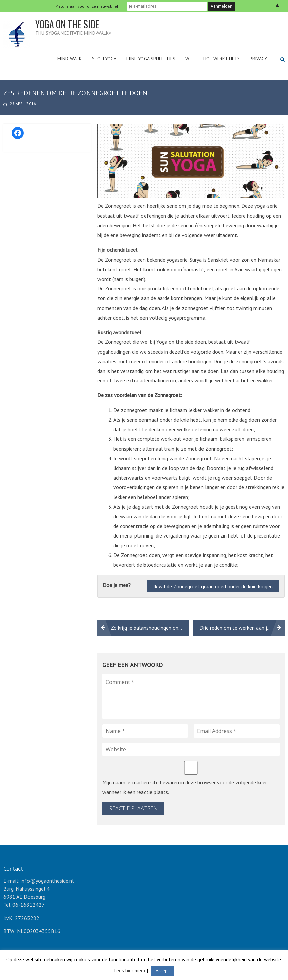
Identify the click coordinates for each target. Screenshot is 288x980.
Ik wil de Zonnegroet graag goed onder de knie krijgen (213, 586)
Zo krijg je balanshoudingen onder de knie (150, 628)
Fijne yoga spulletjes (151, 59)
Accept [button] (162, 971)
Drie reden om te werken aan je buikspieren (242, 628)
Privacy (258, 59)
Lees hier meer (130, 970)
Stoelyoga (104, 59)
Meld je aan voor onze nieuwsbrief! (88, 6)
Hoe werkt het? (221, 59)
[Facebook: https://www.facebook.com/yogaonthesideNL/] (18, 133)
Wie (189, 59)
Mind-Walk (70, 59)
